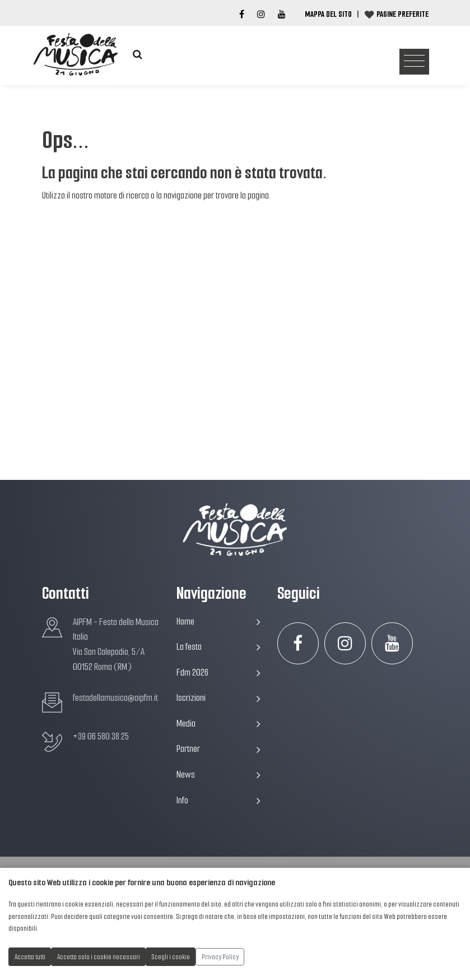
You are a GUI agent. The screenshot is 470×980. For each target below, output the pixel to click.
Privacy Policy (220, 957)
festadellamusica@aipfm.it (115, 698)
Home (218, 621)
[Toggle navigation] (414, 62)
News (218, 775)
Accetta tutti (30, 957)
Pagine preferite (402, 14)
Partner (218, 749)
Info (218, 800)
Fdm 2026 (218, 672)
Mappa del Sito (328, 14)
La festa (218, 647)
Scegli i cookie (171, 957)
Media (218, 724)
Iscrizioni (218, 698)
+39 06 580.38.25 (101, 736)
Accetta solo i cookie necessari (99, 957)
